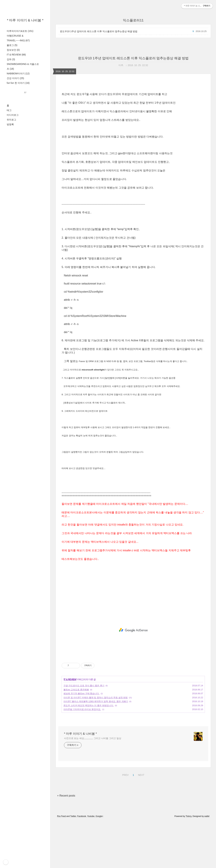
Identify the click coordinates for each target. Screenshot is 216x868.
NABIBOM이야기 (18, 73)
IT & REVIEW (16, 55)
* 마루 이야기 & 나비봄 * (25, 20)
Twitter (73, 863)
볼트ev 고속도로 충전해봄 (76, 737)
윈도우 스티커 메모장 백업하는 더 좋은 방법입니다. (89, 753)
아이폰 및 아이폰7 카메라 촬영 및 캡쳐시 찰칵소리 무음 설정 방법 (96, 745)
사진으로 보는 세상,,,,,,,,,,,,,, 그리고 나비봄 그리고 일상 (93, 785)
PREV (125, 822)
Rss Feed (61, 863)
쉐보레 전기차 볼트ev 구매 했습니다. (81, 741)
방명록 (10, 226)
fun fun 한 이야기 (18, 83)
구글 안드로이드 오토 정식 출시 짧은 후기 (84, 733)
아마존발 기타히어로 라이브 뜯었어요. (82, 757)
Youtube (91, 863)
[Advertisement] (25, 149)
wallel (207, 863)
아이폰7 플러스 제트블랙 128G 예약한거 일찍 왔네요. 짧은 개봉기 (96, 749)
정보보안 (13, 50)
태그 (9, 211)
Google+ (99, 863)
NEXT (141, 822)
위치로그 (11, 221)
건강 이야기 (15, 78)
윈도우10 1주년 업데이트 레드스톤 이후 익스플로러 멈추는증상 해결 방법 (99, 31)
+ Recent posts (66, 843)
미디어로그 (13, 216)
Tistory (188, 863)
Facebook (82, 863)
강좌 (11, 59)
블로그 (12, 45)
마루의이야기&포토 (20, 31)
